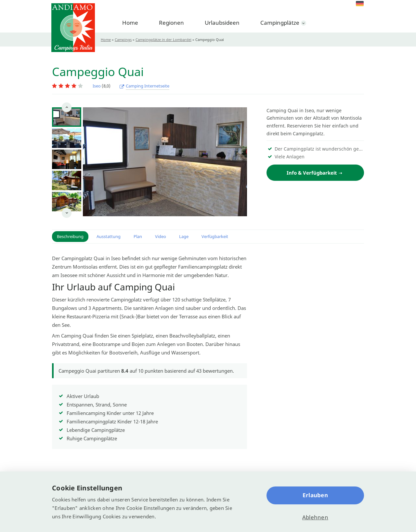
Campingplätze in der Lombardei (163, 40)
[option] (67, 117)
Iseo (97, 86)
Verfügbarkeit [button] (215, 236)
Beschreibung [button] (70, 236)
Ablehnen (315, 517)
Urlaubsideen (222, 23)
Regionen (171, 23)
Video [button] (161, 236)
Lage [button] (184, 236)
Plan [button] (138, 236)
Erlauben (315, 495)
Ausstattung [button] (109, 236)
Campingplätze (280, 23)
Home (130, 23)
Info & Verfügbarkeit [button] (312, 173)
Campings (123, 40)
